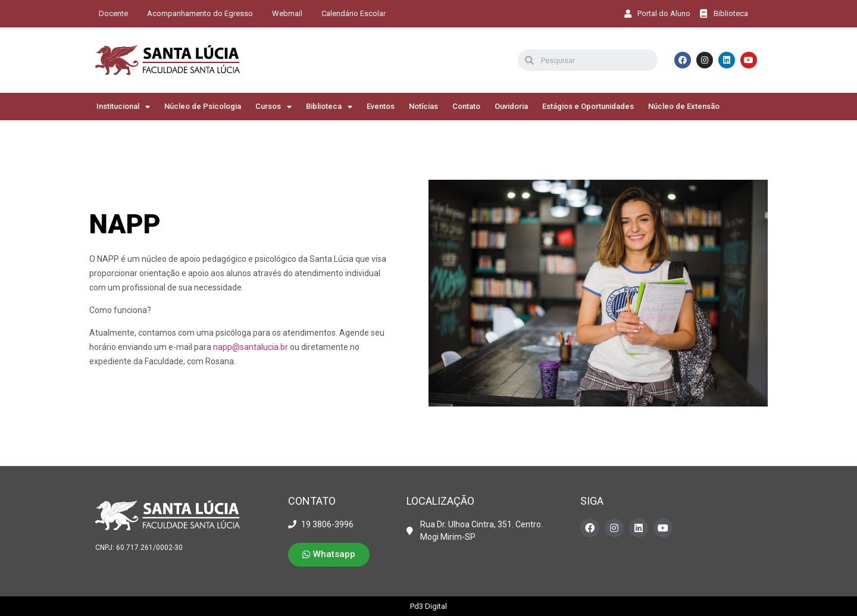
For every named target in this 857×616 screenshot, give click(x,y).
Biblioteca (329, 107)
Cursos (273, 107)
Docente (113, 13)
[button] (329, 555)
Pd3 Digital (428, 606)
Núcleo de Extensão (684, 106)
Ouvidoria (511, 106)
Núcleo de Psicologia (203, 106)
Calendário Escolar (354, 13)
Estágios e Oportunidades (588, 106)
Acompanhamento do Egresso (200, 13)
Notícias (423, 106)
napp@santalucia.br (251, 347)
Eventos (381, 106)
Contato (466, 106)
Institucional (123, 107)
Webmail (287, 13)
